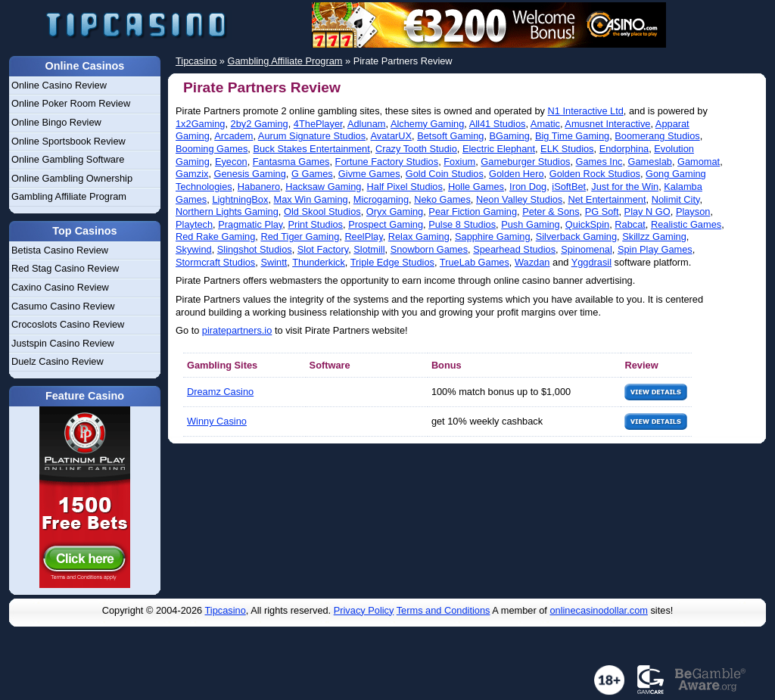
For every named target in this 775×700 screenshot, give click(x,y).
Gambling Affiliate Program (69, 196)
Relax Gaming (419, 236)
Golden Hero (517, 174)
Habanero (259, 187)
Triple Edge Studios (392, 262)
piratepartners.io (237, 330)
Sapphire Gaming (493, 236)
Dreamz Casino (220, 392)
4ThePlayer (318, 124)
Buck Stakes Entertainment (311, 149)
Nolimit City (676, 199)
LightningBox (240, 199)
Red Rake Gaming (215, 236)
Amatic (545, 124)
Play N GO (647, 212)
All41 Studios (498, 124)
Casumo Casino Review (63, 306)
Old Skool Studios (322, 212)
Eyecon (231, 162)
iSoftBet (569, 187)
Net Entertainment (607, 199)
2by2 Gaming (260, 124)
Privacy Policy (364, 610)
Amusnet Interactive (607, 124)
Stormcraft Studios (215, 262)
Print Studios (315, 224)
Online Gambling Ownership (72, 178)
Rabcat (630, 224)
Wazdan (532, 262)
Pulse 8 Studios (462, 224)
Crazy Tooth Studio (416, 149)
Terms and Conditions (444, 610)
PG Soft (602, 212)
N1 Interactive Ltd (586, 111)
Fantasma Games (291, 162)
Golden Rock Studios (595, 174)
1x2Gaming (200, 124)
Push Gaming (531, 224)
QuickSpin (587, 224)
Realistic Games (686, 224)
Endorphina (624, 149)
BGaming (510, 136)
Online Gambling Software (68, 159)
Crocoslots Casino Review (68, 324)
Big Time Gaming (572, 136)
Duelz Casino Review (58, 361)
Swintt (274, 262)
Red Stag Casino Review (65, 268)
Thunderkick (319, 262)
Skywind (194, 249)
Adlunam (367, 124)
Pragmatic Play (250, 224)
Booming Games (212, 149)
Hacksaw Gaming (323, 187)
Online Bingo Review (56, 122)
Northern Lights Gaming (227, 212)
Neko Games (442, 199)
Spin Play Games (655, 249)
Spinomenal (587, 249)
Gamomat (699, 162)
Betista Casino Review (60, 250)
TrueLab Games (475, 262)
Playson (693, 212)
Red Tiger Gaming (300, 236)
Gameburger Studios (525, 162)
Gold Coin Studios (445, 174)
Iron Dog (528, 187)
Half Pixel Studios (405, 187)
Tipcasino (226, 610)
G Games (312, 174)
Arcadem (233, 136)
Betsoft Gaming (450, 136)
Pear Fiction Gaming (473, 212)
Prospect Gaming (386, 224)
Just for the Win (625, 187)
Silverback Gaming (576, 236)
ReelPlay (363, 236)
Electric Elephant (499, 149)
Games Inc (599, 162)
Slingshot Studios (255, 249)
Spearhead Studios (514, 249)
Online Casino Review (59, 85)
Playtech (194, 224)
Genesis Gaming (250, 174)
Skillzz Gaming (654, 236)
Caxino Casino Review (60, 287)
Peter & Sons (551, 212)
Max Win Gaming (311, 199)
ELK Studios (567, 149)
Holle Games (476, 187)
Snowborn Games (429, 249)
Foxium (459, 162)
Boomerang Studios (657, 136)
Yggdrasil (591, 262)
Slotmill (369, 249)
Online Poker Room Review (71, 103)
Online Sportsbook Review (68, 141)
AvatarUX (392, 136)
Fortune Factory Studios (387, 162)
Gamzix (192, 174)
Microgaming (381, 199)
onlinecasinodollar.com (598, 610)
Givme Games (369, 174)
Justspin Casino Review (63, 343)
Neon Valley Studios (519, 199)
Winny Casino (217, 421)
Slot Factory (323, 249)
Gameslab (650, 162)
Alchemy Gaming (427, 124)
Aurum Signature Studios (312, 136)
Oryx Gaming (395, 212)
